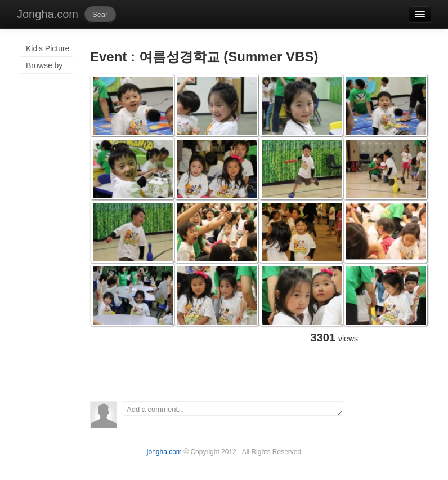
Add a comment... (233, 408)
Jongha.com (48, 14)
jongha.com (164, 452)
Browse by (44, 65)
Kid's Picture (48, 48)
